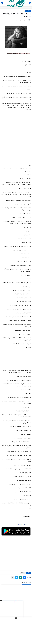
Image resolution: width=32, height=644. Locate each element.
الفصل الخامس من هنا (22, 524)
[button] (24, 578)
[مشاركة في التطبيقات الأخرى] (12, 578)
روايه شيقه (28, 11)
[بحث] (2, 3)
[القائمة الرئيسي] (30, 3)
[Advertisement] (16, 147)
